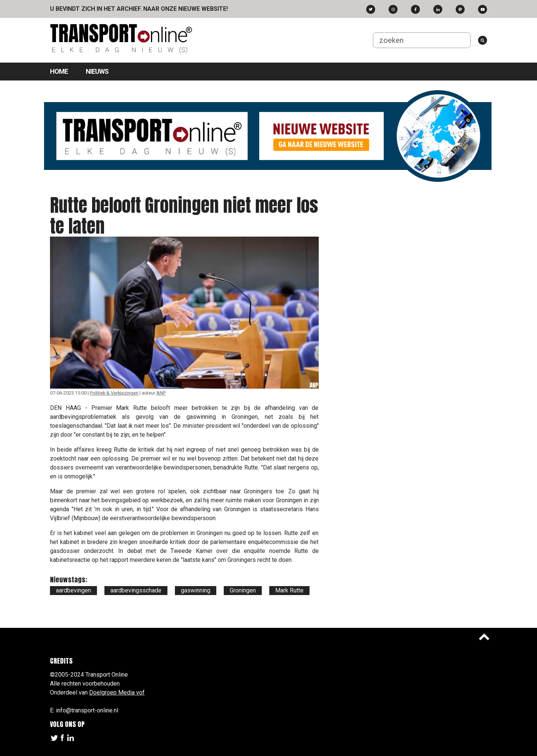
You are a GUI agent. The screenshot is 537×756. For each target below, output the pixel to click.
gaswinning (196, 590)
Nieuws (97, 71)
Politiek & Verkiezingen (114, 393)
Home (59, 71)
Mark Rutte (289, 590)
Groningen (243, 590)
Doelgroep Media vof (117, 692)
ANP (161, 393)
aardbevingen (73, 590)
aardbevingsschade (136, 590)
